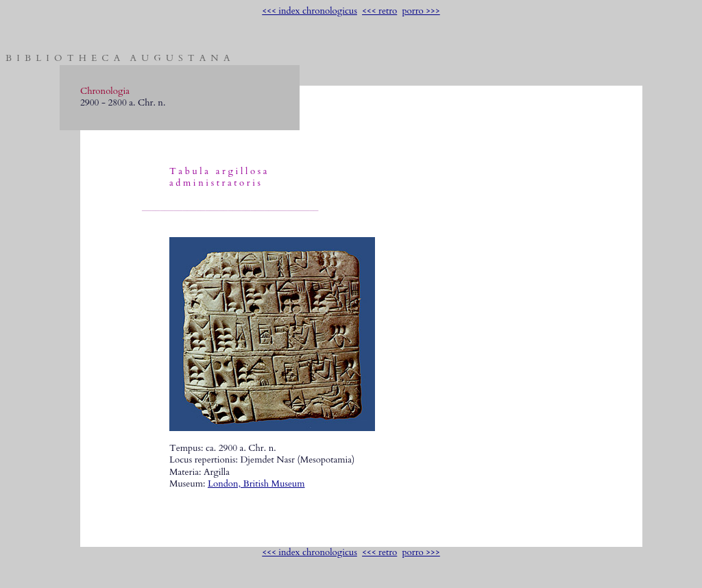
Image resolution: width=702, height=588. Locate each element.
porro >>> (421, 11)
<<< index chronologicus (310, 11)
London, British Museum (256, 484)
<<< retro (379, 11)
